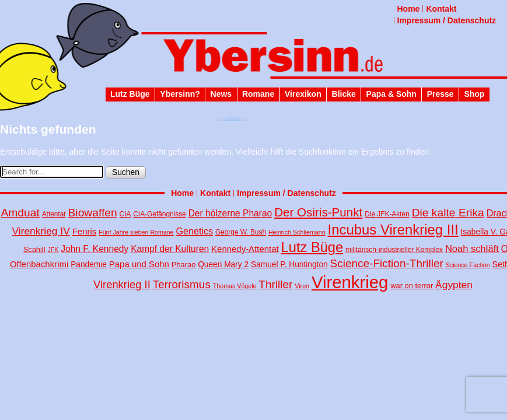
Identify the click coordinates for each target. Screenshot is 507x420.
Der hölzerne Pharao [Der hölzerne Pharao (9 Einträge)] (230, 213)
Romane (258, 94)
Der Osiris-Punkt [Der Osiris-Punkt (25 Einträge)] (318, 212)
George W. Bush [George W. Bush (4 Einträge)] (241, 232)
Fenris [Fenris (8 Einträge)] (85, 231)
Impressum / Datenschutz (447, 20)
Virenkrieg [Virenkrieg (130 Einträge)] (350, 282)
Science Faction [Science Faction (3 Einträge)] (468, 265)
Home (409, 9)
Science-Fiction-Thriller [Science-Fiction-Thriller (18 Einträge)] (387, 263)
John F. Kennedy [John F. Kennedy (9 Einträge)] (95, 249)
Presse (440, 94)
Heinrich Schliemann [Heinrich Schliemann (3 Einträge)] (297, 232)
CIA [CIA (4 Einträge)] (125, 214)
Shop (474, 94)
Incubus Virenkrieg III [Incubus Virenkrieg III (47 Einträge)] (393, 230)
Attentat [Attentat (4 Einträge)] (54, 214)
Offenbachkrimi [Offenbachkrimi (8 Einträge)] (39, 264)
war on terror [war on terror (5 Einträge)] (412, 286)
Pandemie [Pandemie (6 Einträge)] (89, 265)
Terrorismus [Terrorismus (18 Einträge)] (182, 284)
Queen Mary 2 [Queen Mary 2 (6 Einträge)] (223, 265)
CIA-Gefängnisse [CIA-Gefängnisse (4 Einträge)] (159, 214)
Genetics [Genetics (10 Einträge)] (195, 231)
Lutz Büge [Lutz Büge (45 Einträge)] (312, 247)
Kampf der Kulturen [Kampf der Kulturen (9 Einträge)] (170, 249)
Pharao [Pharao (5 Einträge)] (183, 265)
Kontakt (441, 9)
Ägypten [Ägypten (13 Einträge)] (454, 285)
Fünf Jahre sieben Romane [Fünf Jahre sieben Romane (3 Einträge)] (136, 232)
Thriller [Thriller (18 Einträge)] (275, 284)
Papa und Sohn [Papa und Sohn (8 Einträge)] (139, 264)
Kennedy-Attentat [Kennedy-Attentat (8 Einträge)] (245, 249)
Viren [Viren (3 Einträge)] (302, 286)
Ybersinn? (180, 94)
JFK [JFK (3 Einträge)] (53, 250)
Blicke (344, 94)
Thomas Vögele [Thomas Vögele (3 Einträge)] (235, 286)
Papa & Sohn (391, 94)
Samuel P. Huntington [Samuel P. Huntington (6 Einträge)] (289, 265)
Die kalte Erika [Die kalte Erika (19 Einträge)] (448, 213)
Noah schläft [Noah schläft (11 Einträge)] (472, 249)
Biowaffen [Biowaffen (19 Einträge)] (93, 213)
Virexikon (303, 94)
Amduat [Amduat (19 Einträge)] (20, 213)
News (221, 94)
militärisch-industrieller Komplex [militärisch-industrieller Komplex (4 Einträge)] (394, 250)
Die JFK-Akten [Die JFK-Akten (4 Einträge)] (387, 214)
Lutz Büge (130, 94)
